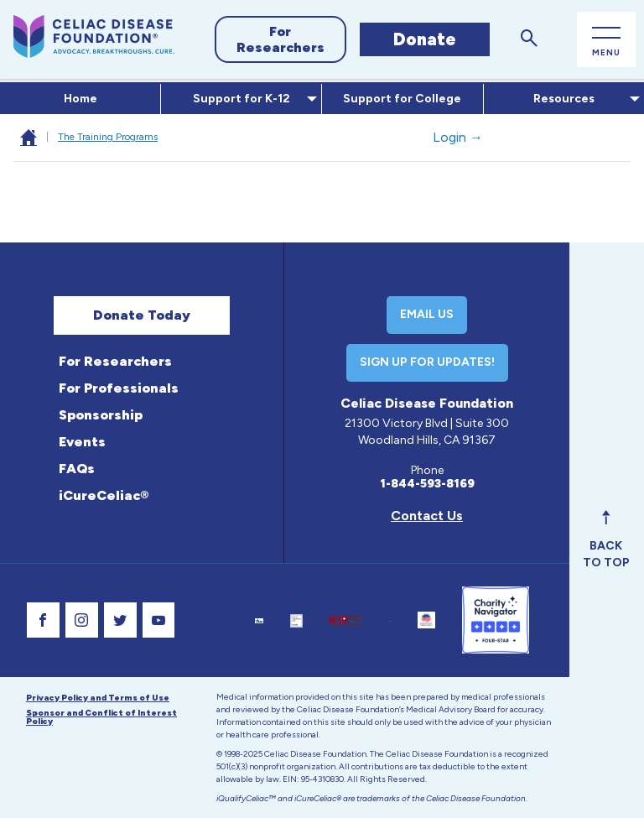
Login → (458, 137)
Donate (425, 39)
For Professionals (119, 388)
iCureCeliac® (104, 495)
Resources (561, 99)
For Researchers (280, 39)
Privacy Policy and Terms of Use (98, 698)
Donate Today (142, 315)
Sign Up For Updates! (427, 362)
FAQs (77, 469)
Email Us (427, 314)
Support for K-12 (238, 99)
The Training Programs (108, 137)
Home (80, 99)
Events (82, 442)
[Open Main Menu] (606, 40)
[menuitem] (80, 99)
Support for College (402, 99)
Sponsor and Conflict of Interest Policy (101, 717)
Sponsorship (101, 415)
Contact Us (427, 516)
